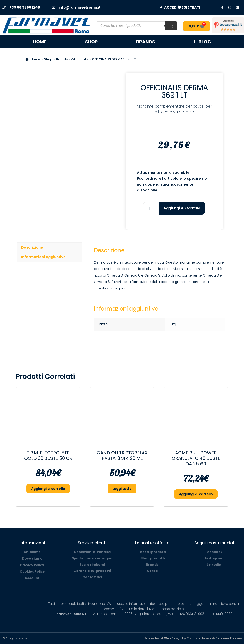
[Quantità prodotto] (151, 208)
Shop (91, 42)
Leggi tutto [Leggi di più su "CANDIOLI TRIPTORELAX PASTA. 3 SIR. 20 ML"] (122, 489)
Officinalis (80, 59)
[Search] (171, 26)
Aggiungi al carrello (182, 208)
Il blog (202, 42)
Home (40, 42)
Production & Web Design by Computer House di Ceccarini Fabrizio (193, 638)
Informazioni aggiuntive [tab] (43, 257)
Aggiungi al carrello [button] (48, 489)
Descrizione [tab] (32, 247)
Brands (146, 42)
